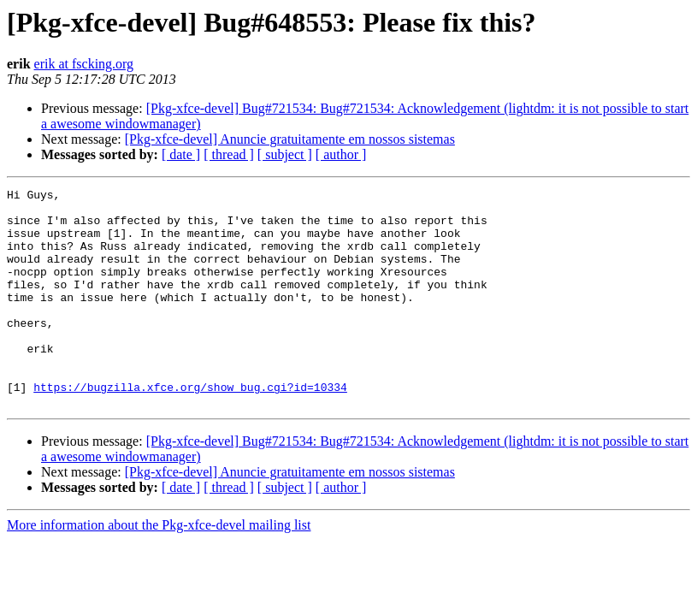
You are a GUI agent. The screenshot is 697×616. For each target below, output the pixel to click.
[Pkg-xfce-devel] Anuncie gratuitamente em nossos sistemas (290, 139)
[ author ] (341, 154)
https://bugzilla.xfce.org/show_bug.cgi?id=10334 (190, 428)
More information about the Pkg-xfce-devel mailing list (159, 569)
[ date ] (181, 154)
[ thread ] (229, 154)
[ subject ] (285, 154)
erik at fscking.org (84, 64)
